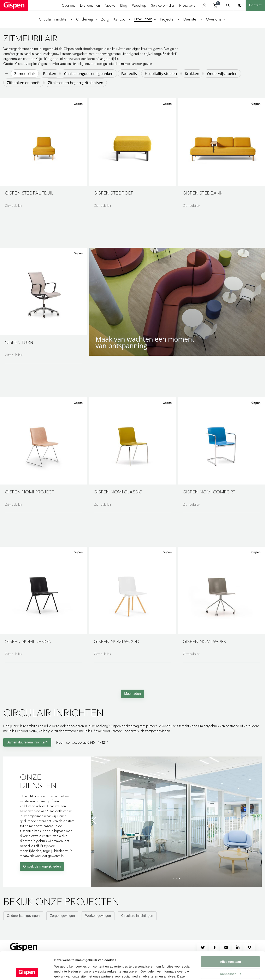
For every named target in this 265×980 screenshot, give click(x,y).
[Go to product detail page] (44, 166)
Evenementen (90, 5)
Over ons (68, 5)
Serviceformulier (163, 5)
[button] (44, 154)
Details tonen (64, 972)
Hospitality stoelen (161, 74)
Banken (50, 74)
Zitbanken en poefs (23, 83)
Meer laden (132, 706)
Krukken (192, 74)
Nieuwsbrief (188, 5)
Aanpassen (231, 948)
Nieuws (110, 5)
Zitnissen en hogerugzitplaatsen (76, 83)
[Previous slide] (95, 833)
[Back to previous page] (6, 74)
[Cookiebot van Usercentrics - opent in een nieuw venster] (27, 972)
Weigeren (230, 960)
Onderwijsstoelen (222, 74)
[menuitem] (56, 19)
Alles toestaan (230, 936)
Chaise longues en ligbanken (89, 74)
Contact (255, 5)
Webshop (139, 5)
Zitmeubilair (25, 74)
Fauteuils (129, 74)
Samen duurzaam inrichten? (27, 754)
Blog (124, 5)
